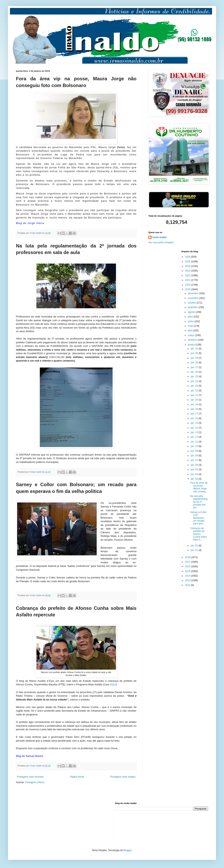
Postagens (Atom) (35, 782)
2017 (188, 562)
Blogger (128, 850)
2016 (188, 566)
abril (190, 331)
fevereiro (193, 340)
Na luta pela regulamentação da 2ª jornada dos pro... (199, 502)
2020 (188, 285)
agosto (192, 312)
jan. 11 (195, 442)
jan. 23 (195, 386)
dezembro (193, 293)
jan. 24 (195, 381)
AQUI (113, 684)
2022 (188, 275)
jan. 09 (195, 451)
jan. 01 (195, 550)
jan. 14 (195, 428)
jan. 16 (195, 418)
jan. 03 (195, 479)
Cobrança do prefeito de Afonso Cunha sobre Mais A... (199, 534)
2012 (188, 585)
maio (191, 326)
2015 (188, 571)
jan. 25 (195, 376)
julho (191, 317)
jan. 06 (195, 465)
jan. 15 (195, 423)
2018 (188, 557)
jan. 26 (195, 372)
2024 (188, 266)
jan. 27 (195, 367)
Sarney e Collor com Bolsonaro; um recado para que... (198, 518)
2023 (188, 271)
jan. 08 (195, 456)
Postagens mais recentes (30, 777)
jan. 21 (195, 395)
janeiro (192, 345)
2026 (188, 257)
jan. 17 (195, 414)
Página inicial (77, 777)
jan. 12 (195, 437)
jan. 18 (195, 409)
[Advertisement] (36, 822)
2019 (188, 289)
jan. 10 (195, 446)
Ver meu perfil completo (161, 242)
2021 (188, 280)
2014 (188, 576)
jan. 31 (195, 349)
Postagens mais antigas (123, 777)
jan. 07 (195, 460)
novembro (193, 298)
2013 (188, 580)
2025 (188, 262)
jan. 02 (195, 546)
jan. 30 (195, 353)
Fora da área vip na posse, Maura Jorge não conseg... (199, 487)
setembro (193, 307)
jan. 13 (195, 432)
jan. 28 (195, 363)
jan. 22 (195, 391)
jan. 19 (195, 404)
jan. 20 (195, 400)
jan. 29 (195, 358)
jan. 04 (195, 474)
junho (191, 321)
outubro (192, 303)
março (191, 335)
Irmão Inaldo (159, 237)
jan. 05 (195, 469)
